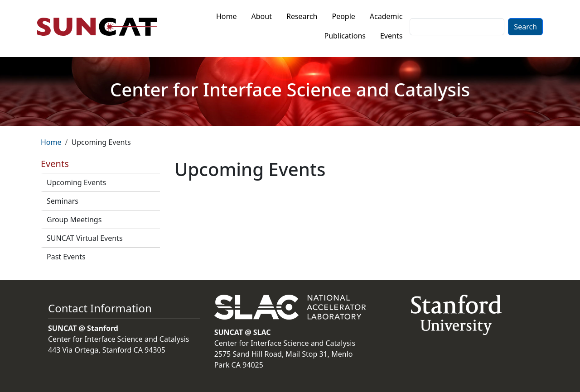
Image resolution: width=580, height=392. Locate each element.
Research (302, 16)
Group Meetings (74, 220)
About (262, 16)
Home (227, 16)
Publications (345, 36)
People (343, 16)
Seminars (63, 201)
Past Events (66, 257)
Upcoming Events (76, 182)
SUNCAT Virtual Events (85, 238)
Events (391, 36)
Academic (386, 16)
